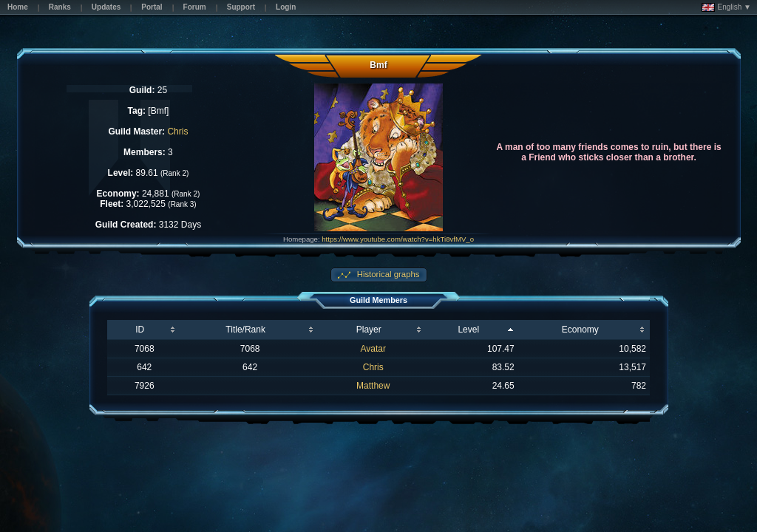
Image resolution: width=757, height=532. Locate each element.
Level (468, 330)
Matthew (373, 386)
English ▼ (726, 7)
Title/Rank (245, 330)
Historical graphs (387, 274)
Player (369, 330)
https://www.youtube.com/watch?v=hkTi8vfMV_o (398, 239)
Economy (580, 330)
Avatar (373, 349)
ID (140, 330)
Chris (177, 132)
